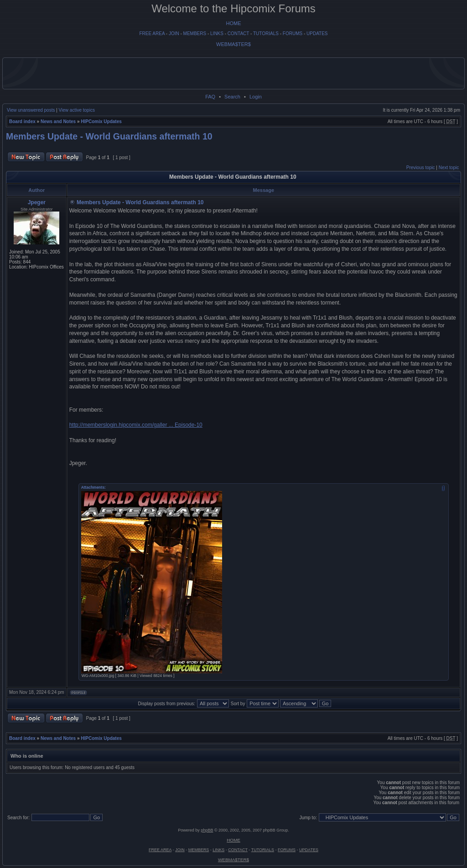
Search (232, 97)
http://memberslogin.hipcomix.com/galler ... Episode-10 (136, 425)
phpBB (207, 830)
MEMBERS (195, 34)
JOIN (174, 34)
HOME (234, 23)
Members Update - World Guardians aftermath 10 (109, 136)
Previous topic (421, 168)
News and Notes (58, 121)
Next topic (449, 168)
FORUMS (293, 34)
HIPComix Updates (101, 121)
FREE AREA (152, 34)
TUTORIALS (266, 34)
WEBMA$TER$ (233, 44)
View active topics (77, 110)
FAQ (210, 97)
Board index (22, 121)
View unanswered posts (31, 110)
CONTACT (238, 34)
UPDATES (317, 34)
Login (256, 97)
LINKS (217, 34)
